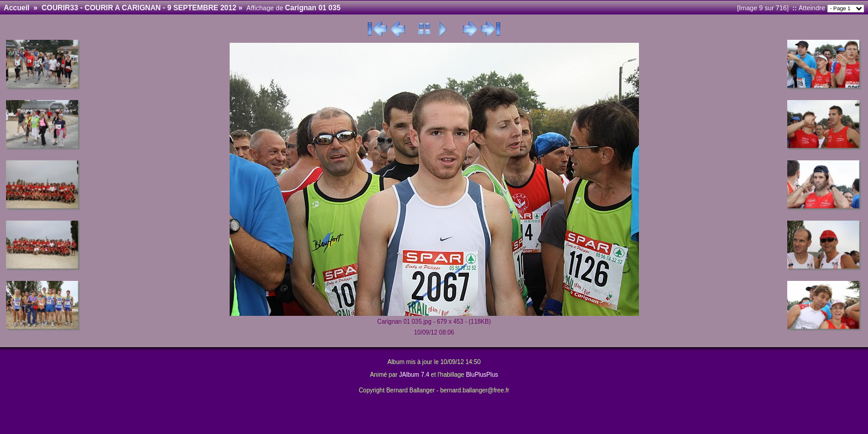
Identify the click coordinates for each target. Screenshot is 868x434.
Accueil (17, 8)
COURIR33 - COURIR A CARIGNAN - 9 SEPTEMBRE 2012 (139, 8)
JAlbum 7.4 (414, 375)
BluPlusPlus (482, 375)
